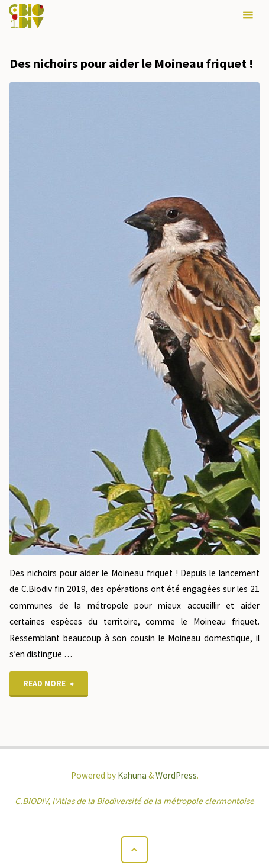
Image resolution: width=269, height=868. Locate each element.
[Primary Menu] (248, 15)
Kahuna (131, 775)
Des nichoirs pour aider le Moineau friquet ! (132, 63)
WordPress (176, 775)
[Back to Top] (135, 850)
